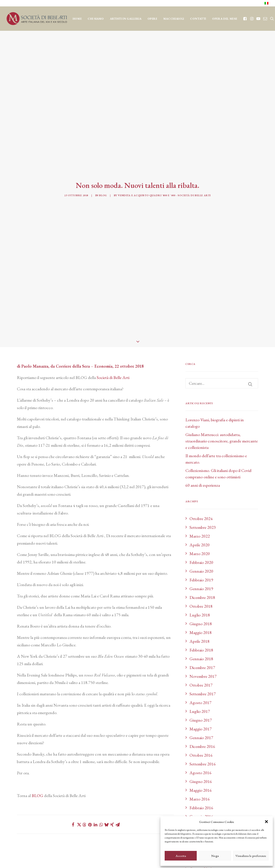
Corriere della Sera (73, 330)
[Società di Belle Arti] (37, 19)
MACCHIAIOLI (174, 19)
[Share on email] (118, 788)
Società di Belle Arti (113, 341)
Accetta (181, 856)
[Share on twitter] (79, 788)
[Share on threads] (84, 789)
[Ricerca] (222, 347)
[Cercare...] (222, 347)
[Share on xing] (112, 788)
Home (77, 19)
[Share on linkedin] (95, 788)
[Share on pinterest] (90, 788)
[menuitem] (266, 3)
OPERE (152, 19)
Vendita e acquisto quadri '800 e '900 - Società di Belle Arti (164, 177)
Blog (103, 177)
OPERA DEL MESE (225, 19)
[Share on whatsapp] (101, 788)
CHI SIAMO (96, 19)
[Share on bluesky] (106, 788)
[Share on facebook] (73, 788)
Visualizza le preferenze (251, 856)
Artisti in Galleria (126, 19)
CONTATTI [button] (198, 19)
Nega (215, 856)
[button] (266, 822)
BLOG (37, 759)
